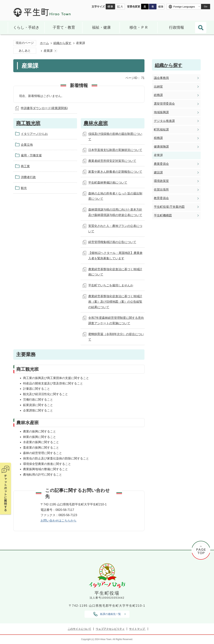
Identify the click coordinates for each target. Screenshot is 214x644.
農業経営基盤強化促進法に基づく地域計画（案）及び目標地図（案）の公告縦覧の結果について (115, 302)
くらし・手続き (26, 27)
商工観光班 (28, 123)
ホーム (44, 43)
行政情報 (177, 27)
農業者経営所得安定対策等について (112, 161)
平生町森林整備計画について (108, 183)
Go (206, 6)
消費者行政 (28, 177)
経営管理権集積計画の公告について (112, 242)
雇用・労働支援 (31, 155)
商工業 (25, 166)
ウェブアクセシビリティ (110, 629)
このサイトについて (79, 629)
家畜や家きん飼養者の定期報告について (115, 172)
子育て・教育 (64, 27)
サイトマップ (137, 629)
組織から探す (62, 43)
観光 (24, 188)
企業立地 (27, 145)
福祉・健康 (101, 27)
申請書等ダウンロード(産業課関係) (44, 108)
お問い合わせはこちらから (58, 521)
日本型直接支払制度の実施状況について (115, 150)
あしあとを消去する (55, 51)
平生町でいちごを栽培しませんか (111, 285)
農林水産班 (96, 123)
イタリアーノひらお (34, 134)
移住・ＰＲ (139, 27)
